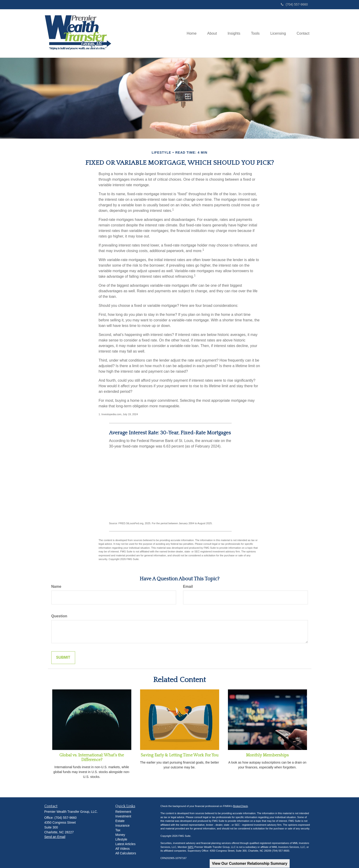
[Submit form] (63, 658)
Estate (120, 821)
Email (188, 586)
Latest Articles (125, 844)
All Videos (123, 849)
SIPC (191, 847)
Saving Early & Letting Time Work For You (180, 755)
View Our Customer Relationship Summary (250, 863)
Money (120, 835)
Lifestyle (121, 839)
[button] (208, 33)
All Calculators (126, 853)
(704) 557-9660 (294, 4)
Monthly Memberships (267, 755)
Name (56, 586)
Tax (118, 830)
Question (59, 616)
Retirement (123, 812)
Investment (123, 816)
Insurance (122, 825)
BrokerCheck (241, 806)
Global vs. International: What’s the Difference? (92, 758)
